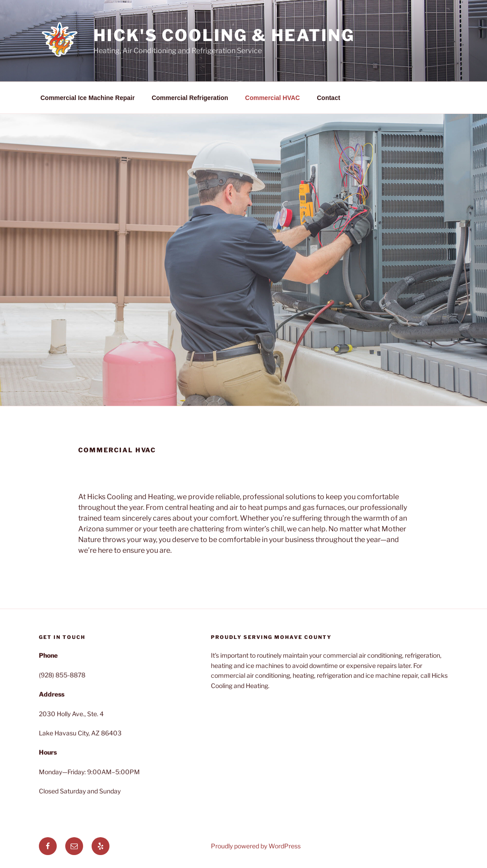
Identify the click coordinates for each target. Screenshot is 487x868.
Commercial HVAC (273, 98)
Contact (328, 98)
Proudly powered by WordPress (256, 846)
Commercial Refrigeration (190, 98)
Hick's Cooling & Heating (224, 35)
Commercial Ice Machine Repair (88, 98)
